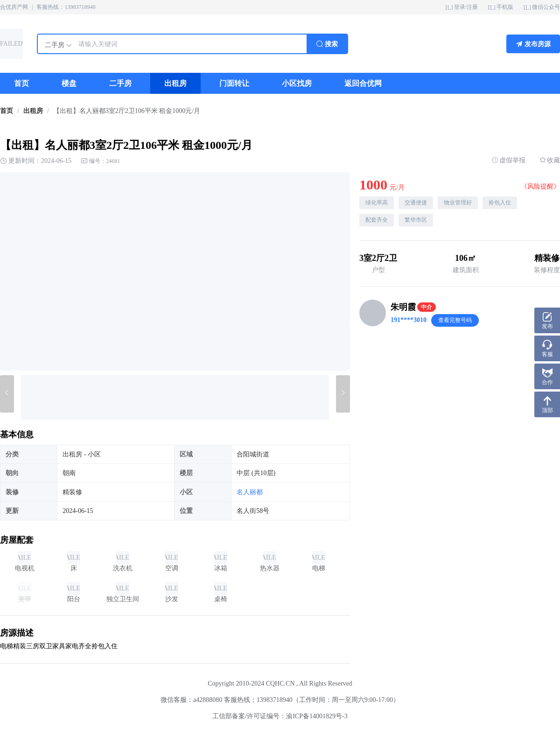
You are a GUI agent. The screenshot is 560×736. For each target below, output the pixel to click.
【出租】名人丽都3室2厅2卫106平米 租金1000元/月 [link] (127, 111)
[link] (7, 111)
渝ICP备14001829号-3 (317, 716)
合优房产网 (14, 7)
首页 (7, 111)
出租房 (33, 111)
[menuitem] (21, 83)
